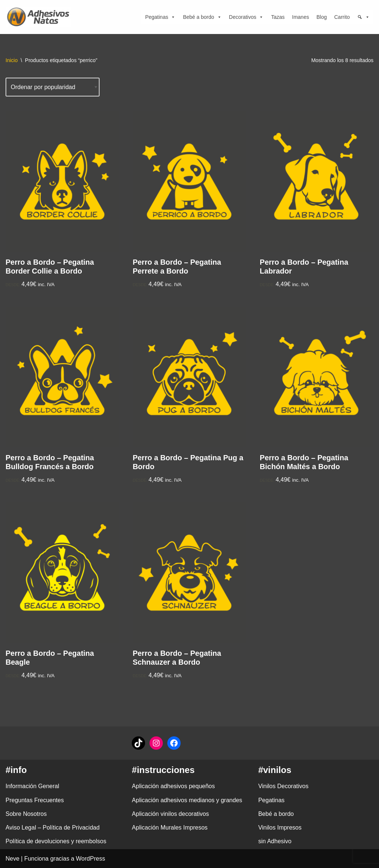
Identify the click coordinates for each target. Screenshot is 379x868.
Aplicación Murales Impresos (170, 828)
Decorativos (246, 17)
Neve (12, 859)
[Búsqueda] (363, 17)
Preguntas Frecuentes (35, 800)
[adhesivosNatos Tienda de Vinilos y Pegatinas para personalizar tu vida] (40, 17)
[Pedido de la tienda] (53, 87)
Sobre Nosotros (26, 814)
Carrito (342, 17)
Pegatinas (160, 17)
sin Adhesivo (275, 841)
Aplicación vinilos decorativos (170, 814)
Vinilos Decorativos (284, 786)
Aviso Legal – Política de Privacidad (53, 828)
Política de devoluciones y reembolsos (56, 841)
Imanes (301, 17)
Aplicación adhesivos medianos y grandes (187, 800)
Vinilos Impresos (280, 828)
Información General (32, 786)
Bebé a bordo (202, 17)
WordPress (90, 859)
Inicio (12, 60)
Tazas (278, 17)
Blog (322, 17)
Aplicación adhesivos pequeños (173, 786)
